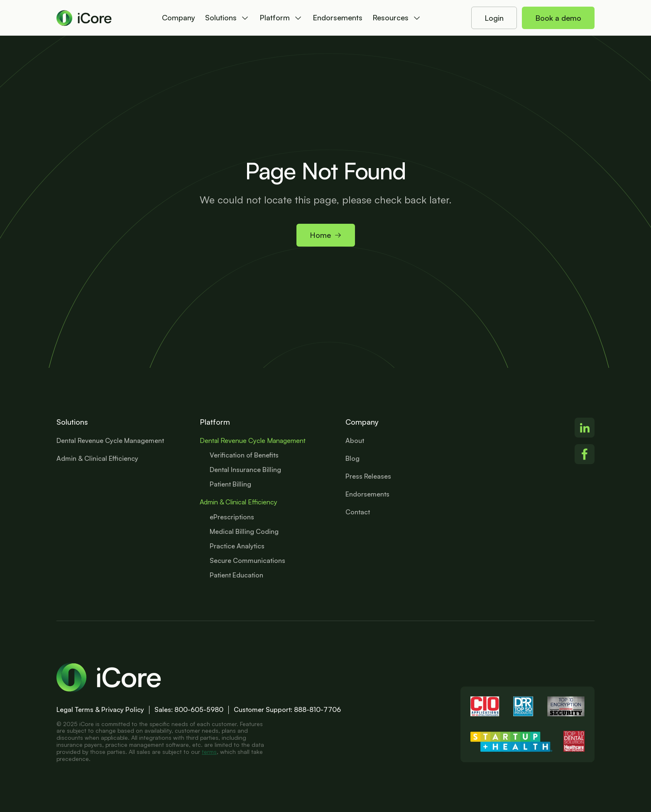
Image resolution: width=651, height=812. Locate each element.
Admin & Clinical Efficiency (239, 502)
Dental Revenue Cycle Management (253, 440)
